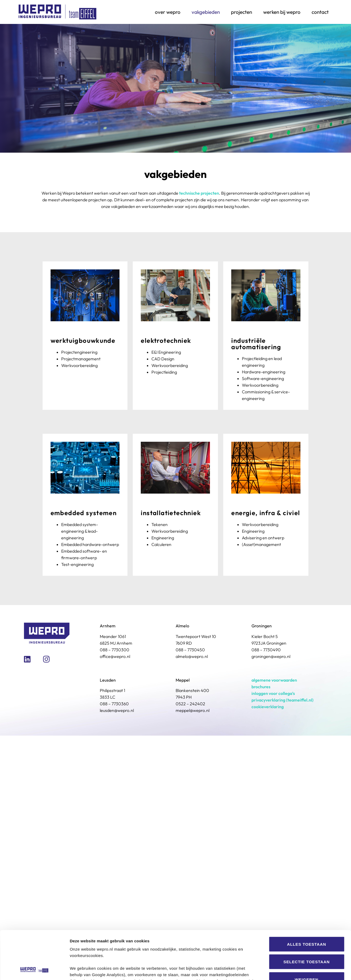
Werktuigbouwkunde (83, 340)
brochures (261, 687)
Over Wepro (168, 12)
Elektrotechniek (166, 340)
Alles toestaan (306, 759)
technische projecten (199, 193)
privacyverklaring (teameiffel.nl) (282, 700)
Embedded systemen (84, 513)
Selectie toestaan (307, 776)
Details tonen (288, 829)
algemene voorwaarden (274, 680)
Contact (320, 12)
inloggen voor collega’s (273, 693)
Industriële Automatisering (256, 344)
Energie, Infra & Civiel (266, 513)
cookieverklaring (268, 707)
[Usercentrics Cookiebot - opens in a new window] (34, 829)
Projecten (241, 12)
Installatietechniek (171, 513)
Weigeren (307, 794)
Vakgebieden (206, 12)
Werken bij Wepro (282, 12)
